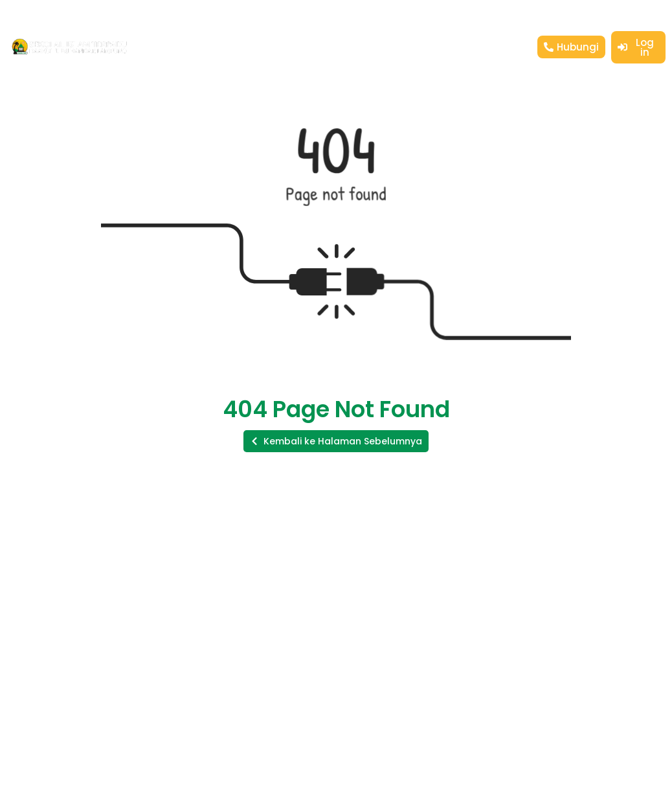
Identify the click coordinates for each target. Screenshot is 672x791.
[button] (336, 441)
